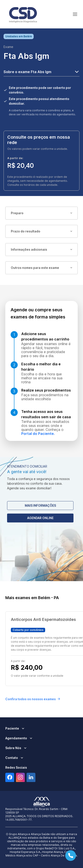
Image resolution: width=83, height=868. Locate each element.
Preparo (41, 213)
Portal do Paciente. (38, 434)
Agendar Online (40, 518)
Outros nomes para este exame (41, 268)
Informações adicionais (41, 249)
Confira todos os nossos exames (33, 699)
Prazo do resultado (41, 231)
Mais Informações (40, 505)
